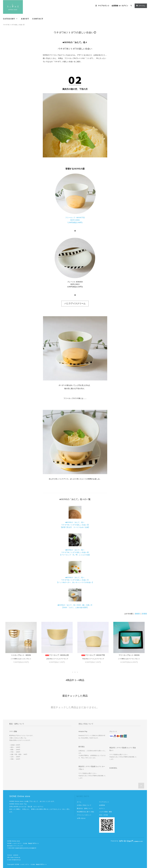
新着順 (144, 614)
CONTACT (38, 19)
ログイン (125, 6)
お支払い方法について (84, 805)
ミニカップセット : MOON (21, 655)
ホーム (79, 802)
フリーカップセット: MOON (129, 655)
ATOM (106, 815)
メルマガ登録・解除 (106, 812)
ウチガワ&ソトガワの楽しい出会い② (14, 25)
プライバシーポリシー (84, 815)
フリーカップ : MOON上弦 (57, 655)
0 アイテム (141, 6)
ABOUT (25, 19)
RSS (101, 815)
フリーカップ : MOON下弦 (93, 655)
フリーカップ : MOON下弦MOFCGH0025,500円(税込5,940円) (75, 220)
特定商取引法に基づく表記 (85, 812)
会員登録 (115, 6)
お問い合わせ (81, 818)
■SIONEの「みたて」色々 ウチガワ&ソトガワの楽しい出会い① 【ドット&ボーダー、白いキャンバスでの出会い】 (75, 580)
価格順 (137, 614)
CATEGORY (10, 19)
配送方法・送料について (85, 808)
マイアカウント (104, 6)
